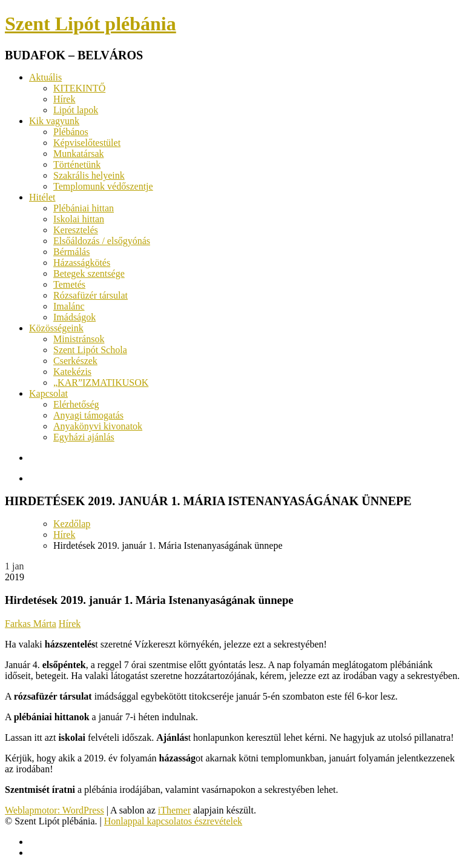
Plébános (71, 132)
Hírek (64, 99)
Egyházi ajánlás (84, 437)
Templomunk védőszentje (103, 186)
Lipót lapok (76, 110)
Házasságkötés (82, 263)
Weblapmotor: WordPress (54, 810)
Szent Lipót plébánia (91, 24)
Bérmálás (71, 252)
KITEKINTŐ (79, 88)
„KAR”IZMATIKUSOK (101, 383)
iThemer (174, 810)
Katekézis (72, 372)
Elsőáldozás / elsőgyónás (102, 241)
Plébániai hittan (84, 208)
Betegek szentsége (89, 273)
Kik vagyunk (54, 121)
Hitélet (42, 197)
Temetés (69, 284)
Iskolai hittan (79, 219)
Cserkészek (75, 361)
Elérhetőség (76, 404)
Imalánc (69, 306)
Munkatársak (79, 154)
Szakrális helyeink (89, 175)
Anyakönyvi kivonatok (98, 426)
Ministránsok (79, 339)
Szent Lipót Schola (90, 350)
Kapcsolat (48, 393)
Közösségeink (56, 328)
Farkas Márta (31, 624)
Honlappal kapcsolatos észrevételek (173, 821)
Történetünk (77, 164)
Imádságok (74, 317)
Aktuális (45, 77)
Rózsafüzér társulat (91, 295)
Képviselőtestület (87, 143)
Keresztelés (76, 230)
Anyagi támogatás (88, 415)
